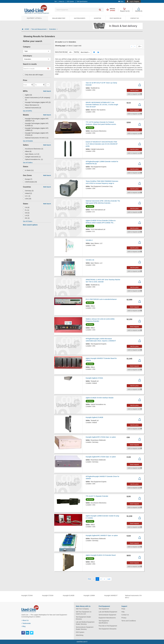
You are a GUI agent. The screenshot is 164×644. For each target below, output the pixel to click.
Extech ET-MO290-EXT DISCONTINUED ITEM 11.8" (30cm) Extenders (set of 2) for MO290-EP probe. (102, 144)
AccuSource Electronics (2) (33, 149)
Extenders (53, 29)
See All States (28, 221)
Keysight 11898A (89, 595)
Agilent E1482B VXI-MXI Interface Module (100, 398)
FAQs (123, 609)
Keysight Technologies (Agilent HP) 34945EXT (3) (36, 120)
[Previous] (94, 579)
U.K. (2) (27, 196)
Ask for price (134, 90)
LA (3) (26, 215)
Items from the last (61, 52)
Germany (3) (28, 191)
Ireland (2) (27, 193)
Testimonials (26, 623)
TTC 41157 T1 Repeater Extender (97, 496)
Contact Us (135, 18)
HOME (28, 29)
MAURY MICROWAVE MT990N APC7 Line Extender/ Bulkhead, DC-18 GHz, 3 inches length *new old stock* (102, 105)
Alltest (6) (27, 151)
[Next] (104, 579)
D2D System (80, 632)
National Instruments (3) (32, 108)
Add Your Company (82, 609)
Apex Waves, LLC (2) (31, 154)
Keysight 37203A (48, 595)
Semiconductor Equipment (107, 615)
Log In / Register (134, 1)
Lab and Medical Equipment (108, 612)
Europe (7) (28, 179)
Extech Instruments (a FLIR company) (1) (37, 99)
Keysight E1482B (69, 595)
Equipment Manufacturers (107, 618)
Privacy (124, 618)
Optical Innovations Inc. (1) (33, 159)
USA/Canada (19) (30, 182)
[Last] (109, 579)
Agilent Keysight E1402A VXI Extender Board (101, 555)
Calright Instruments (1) (32, 157)
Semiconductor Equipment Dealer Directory (85, 628)
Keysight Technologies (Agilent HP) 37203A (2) (36, 134)
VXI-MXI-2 (89, 240)
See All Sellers (28, 163)
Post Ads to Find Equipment (108, 626)
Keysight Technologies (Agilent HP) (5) (37, 102)
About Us (25, 620)
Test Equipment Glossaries (108, 629)
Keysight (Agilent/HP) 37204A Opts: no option (101, 457)
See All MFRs (27, 111)
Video (121, 1)
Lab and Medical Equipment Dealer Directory (85, 623)
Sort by (76, 52)
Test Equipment (104, 609)
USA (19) (27, 199)
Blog (23, 626)
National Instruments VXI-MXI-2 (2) (36, 138)
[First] (89, 579)
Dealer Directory (59, 18)
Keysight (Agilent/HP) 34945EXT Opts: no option (102, 535)
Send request (134, 110)
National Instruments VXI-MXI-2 (134, 597)
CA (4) (26, 207)
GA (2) (26, 213)
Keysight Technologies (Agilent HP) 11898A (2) (36, 129)
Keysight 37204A (27, 595)
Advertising (80, 635)
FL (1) (26, 210)
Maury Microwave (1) (31, 105)
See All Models (28, 141)
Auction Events (80, 18)
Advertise (97, 18)
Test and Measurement (40, 29)
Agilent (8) (27, 95)
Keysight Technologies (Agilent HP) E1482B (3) (36, 124)
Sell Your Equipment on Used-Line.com (84, 613)
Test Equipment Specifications (104, 622)
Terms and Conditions (129, 621)
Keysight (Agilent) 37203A (94, 378)
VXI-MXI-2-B (90, 260)
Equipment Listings (34, 18)
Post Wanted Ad (116, 18)
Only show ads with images (33, 75)
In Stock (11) (28, 170)
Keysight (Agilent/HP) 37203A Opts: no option (101, 437)
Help (123, 612)
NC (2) (26, 218)
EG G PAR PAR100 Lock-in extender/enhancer (101, 299)
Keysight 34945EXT (111, 595)
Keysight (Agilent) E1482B (94, 417)
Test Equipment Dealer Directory (83, 618)
